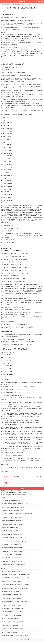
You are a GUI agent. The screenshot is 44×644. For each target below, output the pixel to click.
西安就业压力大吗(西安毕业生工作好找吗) (12, 534)
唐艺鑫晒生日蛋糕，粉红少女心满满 (10, 591)
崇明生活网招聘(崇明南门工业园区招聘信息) (12, 555)
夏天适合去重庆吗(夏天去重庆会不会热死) (12, 598)
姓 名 (3, 480)
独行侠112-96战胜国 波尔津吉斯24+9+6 (11, 595)
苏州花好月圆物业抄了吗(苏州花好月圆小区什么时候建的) (15, 585)
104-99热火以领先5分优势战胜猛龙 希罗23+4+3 (13, 571)
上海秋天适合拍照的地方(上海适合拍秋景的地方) (13, 517)
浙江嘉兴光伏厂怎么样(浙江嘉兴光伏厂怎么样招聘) (14, 558)
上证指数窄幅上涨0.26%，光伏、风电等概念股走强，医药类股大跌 (18, 575)
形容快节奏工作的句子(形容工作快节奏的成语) (13, 561)
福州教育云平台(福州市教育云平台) (10, 527)
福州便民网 (22, 2)
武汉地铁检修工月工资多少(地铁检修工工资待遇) (17, 493)
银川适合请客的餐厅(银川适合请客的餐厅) (12, 548)
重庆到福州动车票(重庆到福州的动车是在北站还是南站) (19, 495)
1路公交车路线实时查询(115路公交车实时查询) (13, 632)
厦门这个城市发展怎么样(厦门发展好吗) (11, 615)
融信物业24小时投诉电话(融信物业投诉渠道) (12, 581)
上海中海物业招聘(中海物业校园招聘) (11, 500)
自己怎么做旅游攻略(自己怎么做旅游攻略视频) (13, 521)
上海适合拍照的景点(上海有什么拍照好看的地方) (13, 565)
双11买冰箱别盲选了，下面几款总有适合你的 (12, 622)
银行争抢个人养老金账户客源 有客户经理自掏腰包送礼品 (15, 578)
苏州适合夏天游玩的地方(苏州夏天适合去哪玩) (13, 605)
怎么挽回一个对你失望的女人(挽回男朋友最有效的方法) (15, 636)
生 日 (3, 485)
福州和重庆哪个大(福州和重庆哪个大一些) (12, 544)
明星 (8, 5)
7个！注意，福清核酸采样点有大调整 (11, 619)
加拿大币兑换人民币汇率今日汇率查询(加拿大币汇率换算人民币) (17, 514)
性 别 (3, 483)
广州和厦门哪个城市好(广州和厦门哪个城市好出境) (14, 541)
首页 (2, 5)
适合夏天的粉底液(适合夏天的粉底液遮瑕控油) (13, 629)
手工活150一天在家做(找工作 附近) (10, 531)
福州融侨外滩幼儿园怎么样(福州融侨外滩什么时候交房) (15, 608)
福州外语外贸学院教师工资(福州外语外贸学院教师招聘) (15, 588)
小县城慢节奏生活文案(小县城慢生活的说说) (12, 551)
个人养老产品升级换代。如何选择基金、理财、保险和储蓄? (16, 602)
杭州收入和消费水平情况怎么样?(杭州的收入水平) (14, 507)
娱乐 (5, 5)
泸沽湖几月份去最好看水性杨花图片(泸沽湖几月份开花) (15, 538)
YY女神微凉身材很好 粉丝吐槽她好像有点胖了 (13, 625)
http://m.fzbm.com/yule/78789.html (15, 491)
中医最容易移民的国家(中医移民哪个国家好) (12, 524)
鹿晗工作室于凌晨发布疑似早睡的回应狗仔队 (12, 612)
